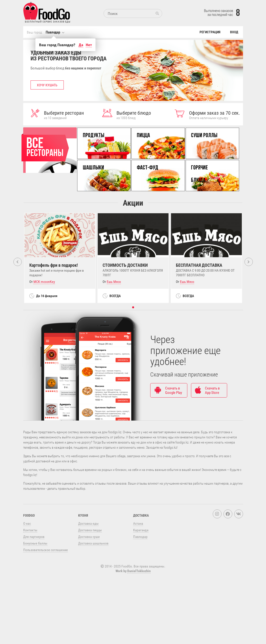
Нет (89, 45)
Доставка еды (88, 570)
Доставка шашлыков (93, 590)
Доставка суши (89, 583)
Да (81, 45)
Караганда (141, 576)
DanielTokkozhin (139, 617)
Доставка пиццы (90, 576)
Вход (234, 32)
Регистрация (210, 32)
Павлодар (53, 32)
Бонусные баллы (35, 590)
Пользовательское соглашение (46, 596)
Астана (138, 570)
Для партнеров (34, 583)
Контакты (30, 576)
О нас (27, 570)
